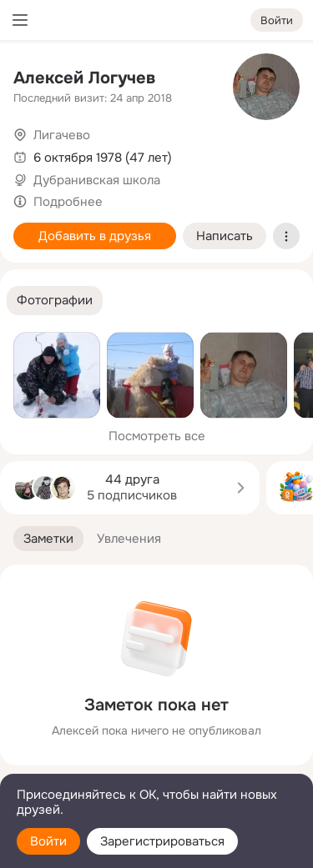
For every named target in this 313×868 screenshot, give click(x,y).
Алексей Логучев (84, 78)
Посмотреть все (157, 436)
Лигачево (62, 135)
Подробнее (68, 202)
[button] (55, 301)
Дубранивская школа (97, 180)
